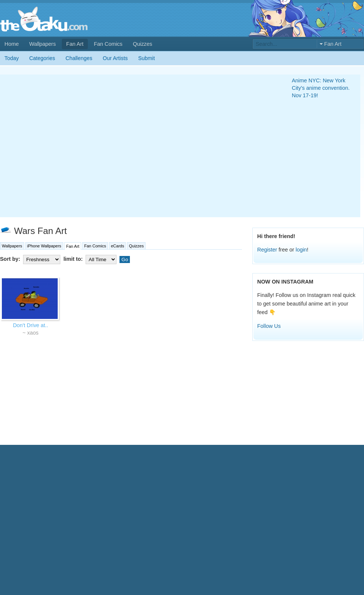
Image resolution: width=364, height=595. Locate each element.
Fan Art (75, 44)
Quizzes (143, 44)
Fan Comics (108, 44)
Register (267, 250)
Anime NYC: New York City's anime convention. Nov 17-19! (321, 88)
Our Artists (115, 58)
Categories (42, 58)
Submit (146, 58)
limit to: (91, 259)
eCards (117, 246)
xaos (33, 333)
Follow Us (269, 326)
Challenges (79, 58)
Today (12, 58)
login (301, 250)
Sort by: (31, 259)
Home (12, 44)
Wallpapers (42, 44)
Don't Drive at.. (31, 325)
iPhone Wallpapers (44, 246)
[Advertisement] (70, 146)
